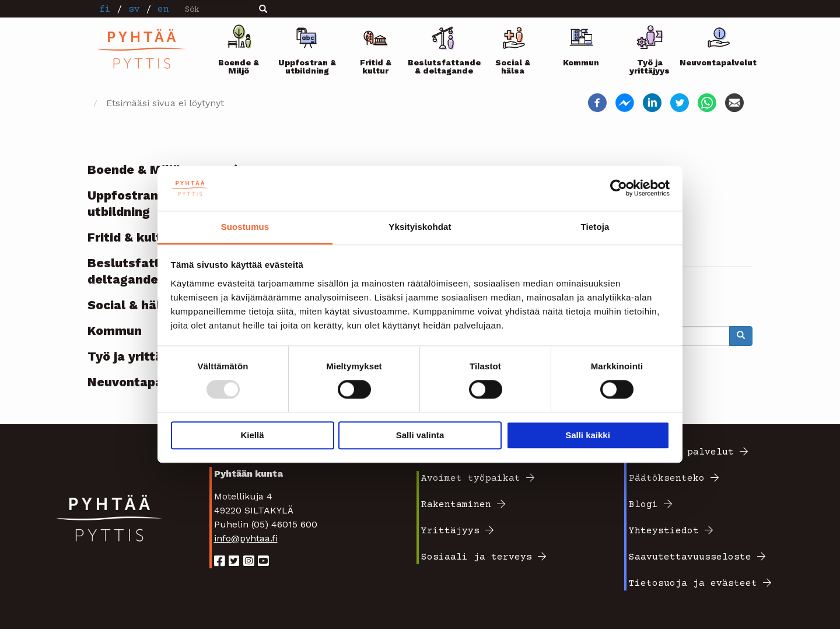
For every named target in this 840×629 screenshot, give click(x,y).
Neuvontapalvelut (719, 62)
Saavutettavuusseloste (690, 557)
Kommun (581, 62)
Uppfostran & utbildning (307, 67)
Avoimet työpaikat (471, 478)
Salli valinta (420, 435)
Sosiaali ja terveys (477, 557)
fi (105, 9)
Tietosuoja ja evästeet (693, 583)
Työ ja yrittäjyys (650, 67)
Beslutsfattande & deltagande (444, 67)
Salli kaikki (588, 435)
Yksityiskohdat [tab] (420, 227)
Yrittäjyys (450, 531)
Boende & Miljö (239, 67)
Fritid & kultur (376, 67)
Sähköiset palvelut (681, 452)
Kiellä (252, 435)
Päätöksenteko (667, 478)
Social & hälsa (513, 67)
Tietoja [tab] (595, 227)
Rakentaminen (456, 505)
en (163, 9)
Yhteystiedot (664, 531)
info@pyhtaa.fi (246, 538)
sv (134, 9)
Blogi (643, 505)
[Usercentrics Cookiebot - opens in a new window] (619, 188)
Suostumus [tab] (245, 227)
